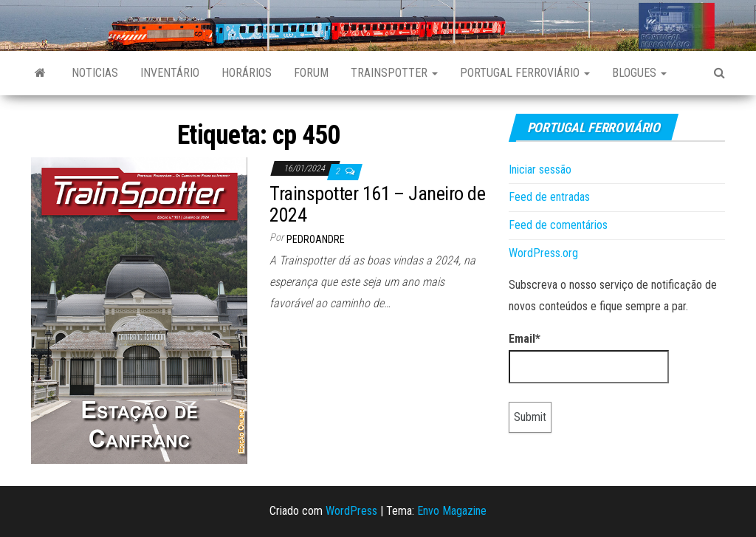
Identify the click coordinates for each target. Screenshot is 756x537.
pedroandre (316, 239)
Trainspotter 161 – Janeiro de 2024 (377, 204)
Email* (589, 358)
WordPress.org (543, 253)
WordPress (351, 511)
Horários (247, 73)
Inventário (170, 73)
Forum (311, 73)
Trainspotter (394, 73)
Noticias (95, 73)
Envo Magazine (452, 511)
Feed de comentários (558, 225)
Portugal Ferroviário (525, 73)
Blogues (639, 73)
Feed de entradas (549, 197)
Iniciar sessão (540, 170)
